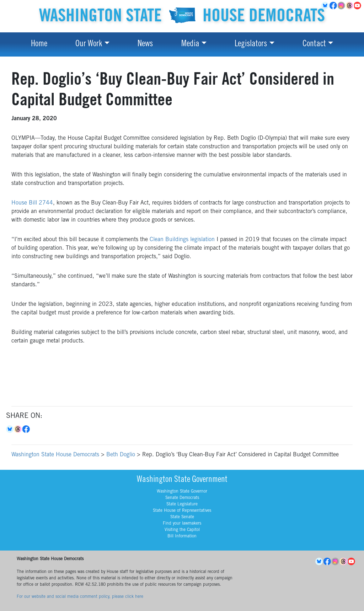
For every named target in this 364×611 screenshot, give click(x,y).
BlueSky (325, 6)
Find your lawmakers (182, 524)
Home (39, 44)
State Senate (182, 517)
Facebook (334, 6)
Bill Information (182, 536)
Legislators (251, 44)
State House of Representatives (182, 511)
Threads (350, 6)
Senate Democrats (182, 498)
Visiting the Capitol (182, 530)
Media (190, 44)
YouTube (358, 6)
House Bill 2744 (32, 203)
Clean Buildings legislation (182, 240)
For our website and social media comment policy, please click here (80, 597)
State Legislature (182, 504)
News (145, 44)
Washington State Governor (182, 492)
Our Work (89, 44)
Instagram (342, 6)
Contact (314, 44)
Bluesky (10, 429)
